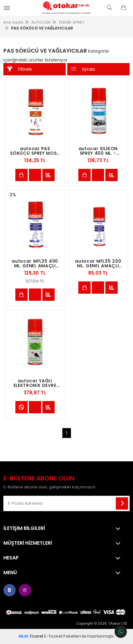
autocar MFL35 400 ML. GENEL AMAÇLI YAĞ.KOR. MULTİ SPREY (35, 264)
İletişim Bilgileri (24, 528)
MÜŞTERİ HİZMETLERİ (28, 543)
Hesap (11, 558)
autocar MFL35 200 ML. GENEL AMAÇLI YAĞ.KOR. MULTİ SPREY (98, 264)
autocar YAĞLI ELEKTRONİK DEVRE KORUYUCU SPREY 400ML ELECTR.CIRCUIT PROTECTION (35, 383)
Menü (10, 573)
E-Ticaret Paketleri (63, 636)
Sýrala (83, 69)
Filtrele (20, 69)
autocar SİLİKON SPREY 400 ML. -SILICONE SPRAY (98, 151)
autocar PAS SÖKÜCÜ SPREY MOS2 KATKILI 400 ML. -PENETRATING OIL (35, 151)
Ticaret (31, 636)
